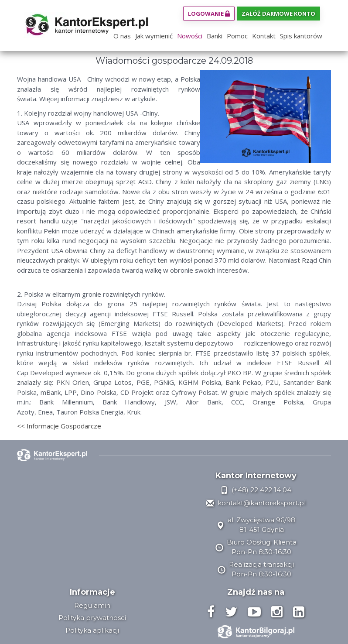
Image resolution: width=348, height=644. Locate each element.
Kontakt (264, 36)
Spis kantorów (301, 36)
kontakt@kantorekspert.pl (256, 503)
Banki (215, 36)
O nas (122, 36)
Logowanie (209, 14)
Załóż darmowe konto (278, 14)
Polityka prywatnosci (92, 618)
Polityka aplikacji (92, 630)
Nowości (190, 36)
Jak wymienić (154, 36)
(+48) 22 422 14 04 (256, 490)
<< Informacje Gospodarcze (59, 426)
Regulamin (92, 605)
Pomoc (237, 36)
